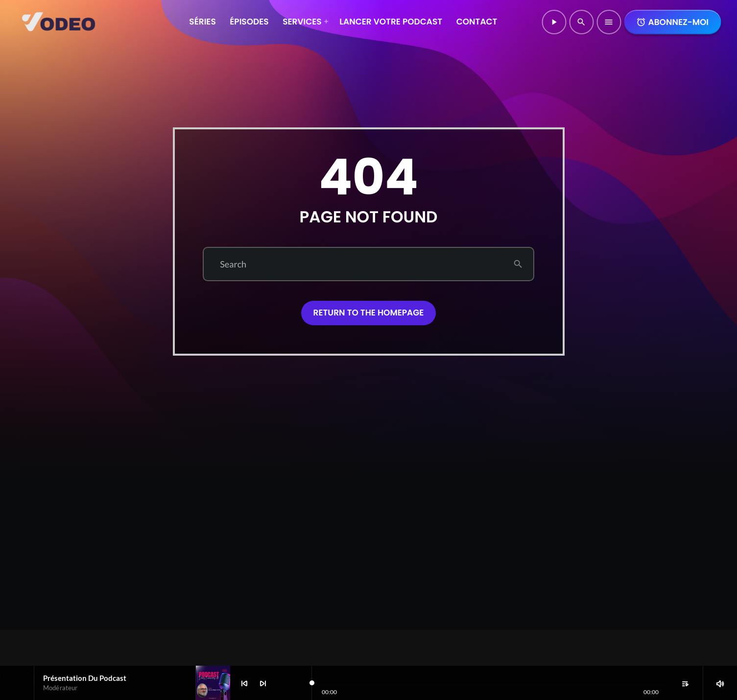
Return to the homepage (369, 313)
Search (233, 264)
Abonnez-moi (672, 22)
